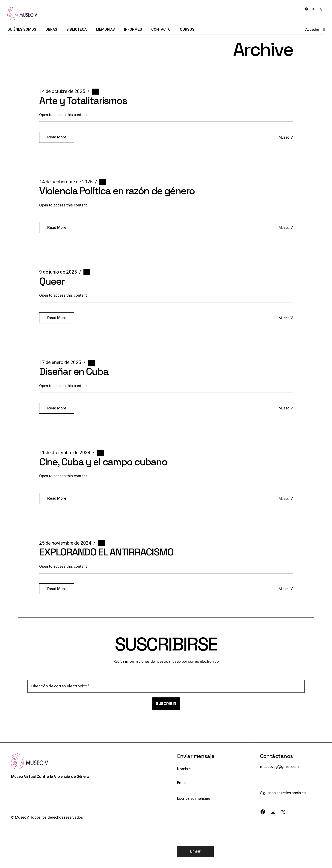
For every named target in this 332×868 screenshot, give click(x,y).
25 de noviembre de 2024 (65, 543)
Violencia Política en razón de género (117, 191)
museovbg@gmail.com (279, 767)
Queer (52, 281)
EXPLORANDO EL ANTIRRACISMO (106, 552)
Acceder (312, 29)
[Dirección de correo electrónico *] (166, 686)
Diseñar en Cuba (74, 371)
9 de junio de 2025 (58, 272)
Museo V (286, 137)
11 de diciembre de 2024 (65, 453)
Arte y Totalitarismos (83, 101)
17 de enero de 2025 (60, 362)
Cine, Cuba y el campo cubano (103, 462)
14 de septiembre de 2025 (66, 182)
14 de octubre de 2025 (62, 91)
